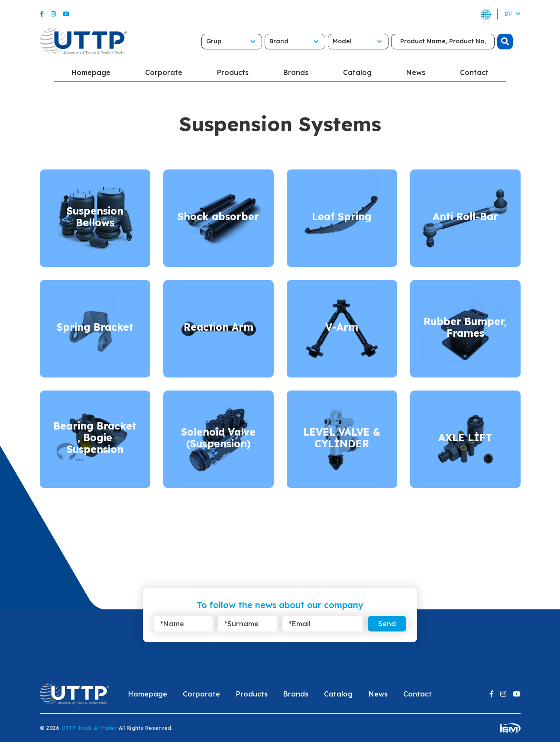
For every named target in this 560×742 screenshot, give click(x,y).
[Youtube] (66, 14)
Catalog (357, 72)
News (416, 72)
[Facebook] (42, 14)
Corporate (164, 72)
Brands (296, 72)
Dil (513, 14)
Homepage (91, 72)
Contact (474, 72)
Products (233, 72)
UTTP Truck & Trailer (89, 728)
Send (387, 624)
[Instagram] (53, 14)
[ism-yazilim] (510, 728)
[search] (505, 42)
